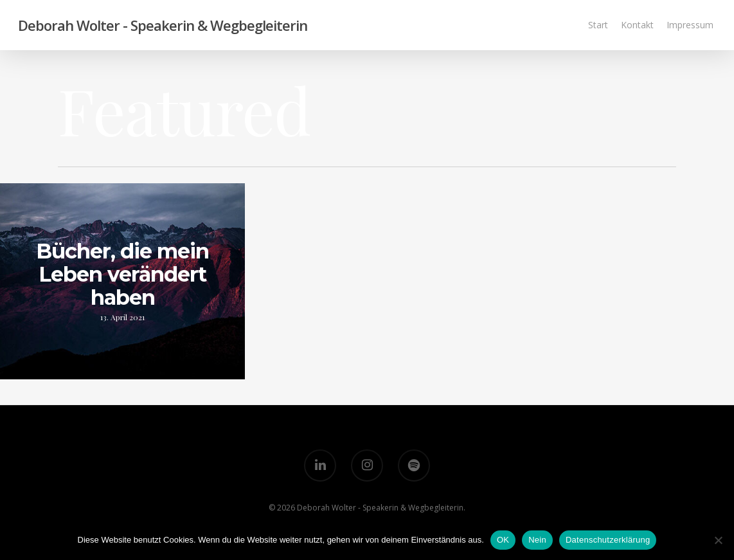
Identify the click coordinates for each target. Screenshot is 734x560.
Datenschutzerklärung (608, 540)
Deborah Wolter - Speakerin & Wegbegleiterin (163, 25)
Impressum (690, 25)
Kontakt (637, 25)
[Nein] (718, 540)
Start (598, 25)
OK (503, 540)
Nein (537, 540)
